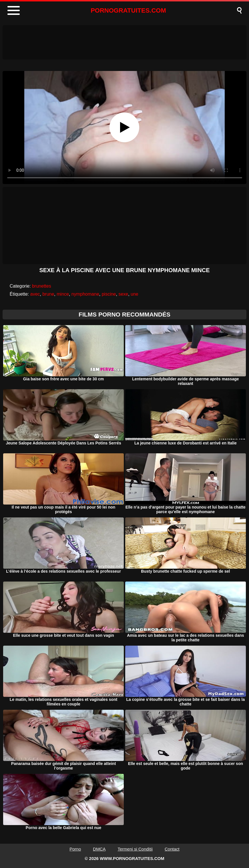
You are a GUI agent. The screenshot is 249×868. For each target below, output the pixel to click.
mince (63, 294)
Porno (75, 849)
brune (48, 294)
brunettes (42, 286)
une (135, 294)
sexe (123, 294)
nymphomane (85, 294)
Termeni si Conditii (135, 849)
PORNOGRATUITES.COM (128, 10)
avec (35, 294)
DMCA (99, 849)
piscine (109, 294)
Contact (172, 849)
